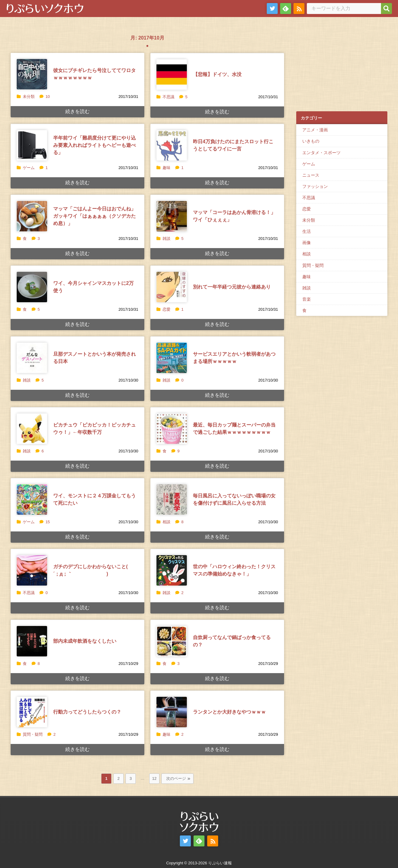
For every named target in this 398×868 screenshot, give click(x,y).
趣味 (166, 168)
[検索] (386, 9)
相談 (166, 522)
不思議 (168, 97)
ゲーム (29, 168)
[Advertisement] (342, 67)
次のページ (176, 778)
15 (45, 522)
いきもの (311, 141)
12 (154, 778)
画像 (307, 243)
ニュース (311, 175)
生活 (307, 231)
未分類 (29, 97)
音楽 (307, 299)
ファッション (315, 186)
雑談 (166, 239)
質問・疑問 (33, 734)
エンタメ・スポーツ (321, 153)
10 (45, 97)
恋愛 (166, 309)
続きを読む (77, 111)
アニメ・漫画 (315, 130)
